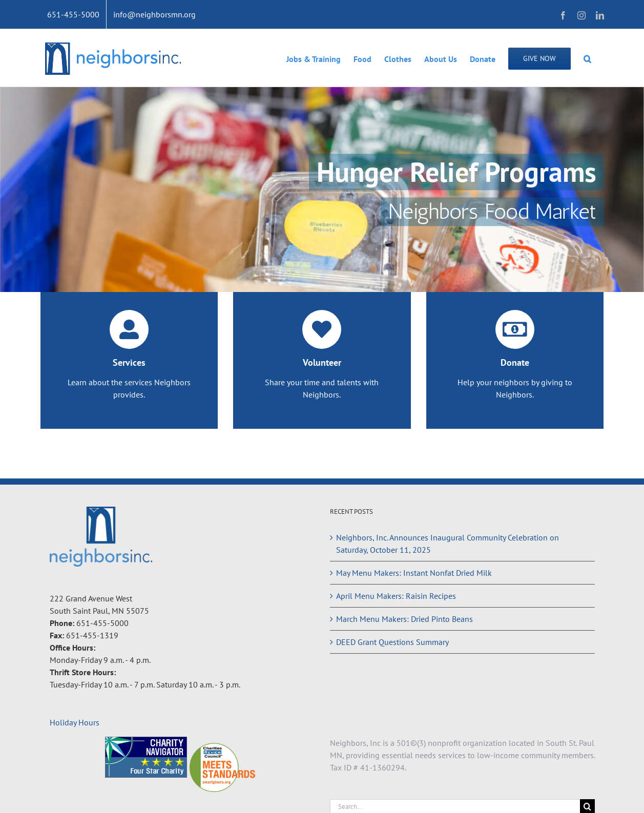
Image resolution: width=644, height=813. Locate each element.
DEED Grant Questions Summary (392, 642)
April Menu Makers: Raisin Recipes (396, 596)
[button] (587, 58)
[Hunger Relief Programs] (322, 190)
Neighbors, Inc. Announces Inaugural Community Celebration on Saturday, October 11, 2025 (448, 544)
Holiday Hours (75, 722)
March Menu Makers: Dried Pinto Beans (404, 619)
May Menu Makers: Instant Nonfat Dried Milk (414, 573)
